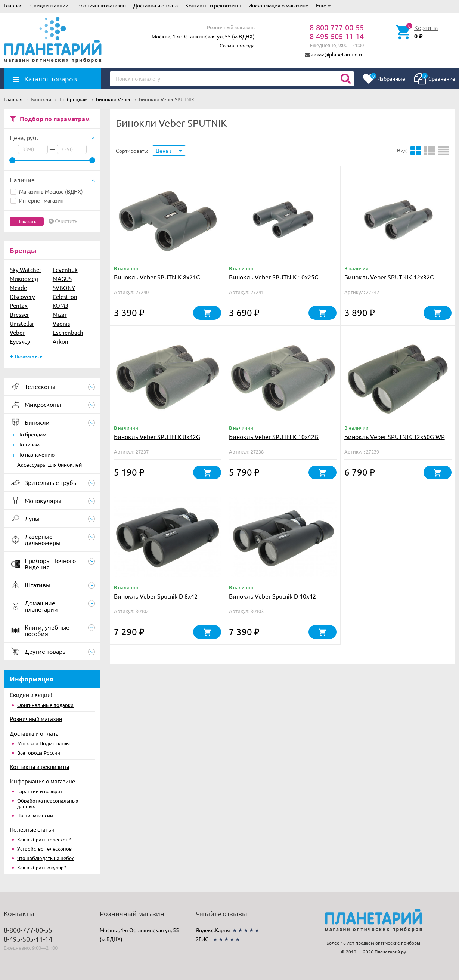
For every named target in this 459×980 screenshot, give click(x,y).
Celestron (65, 296)
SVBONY (64, 287)
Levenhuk (65, 270)
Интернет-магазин (37, 200)
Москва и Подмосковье (44, 743)
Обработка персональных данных (48, 803)
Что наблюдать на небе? (45, 858)
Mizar (60, 314)
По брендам (32, 434)
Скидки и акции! (50, 5)
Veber (17, 332)
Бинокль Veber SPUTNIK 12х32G (389, 277)
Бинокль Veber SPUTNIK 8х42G (157, 436)
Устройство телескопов (44, 849)
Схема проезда (237, 45)
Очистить (66, 221)
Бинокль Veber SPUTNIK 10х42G (274, 436)
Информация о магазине (278, 5)
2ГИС (202, 939)
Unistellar (22, 323)
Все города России (39, 753)
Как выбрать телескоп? (44, 839)
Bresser (19, 314)
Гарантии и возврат (40, 791)
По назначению (36, 454)
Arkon (61, 341)
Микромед (24, 279)
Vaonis (61, 323)
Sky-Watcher (26, 270)
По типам (28, 444)
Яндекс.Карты (213, 930)
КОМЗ (61, 305)
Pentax (19, 305)
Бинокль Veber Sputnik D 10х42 (272, 596)
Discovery (22, 296)
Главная (13, 5)
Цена (164, 151)
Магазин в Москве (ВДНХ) (47, 191)
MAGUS (62, 279)
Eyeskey (20, 341)
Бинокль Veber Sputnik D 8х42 (156, 596)
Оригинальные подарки (45, 705)
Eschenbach (68, 332)
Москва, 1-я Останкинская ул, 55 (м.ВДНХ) (203, 36)
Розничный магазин (102, 5)
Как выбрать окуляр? (41, 867)
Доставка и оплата (156, 5)
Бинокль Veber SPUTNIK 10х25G (274, 277)
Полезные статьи (32, 829)
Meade (18, 287)
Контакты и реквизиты (213, 5)
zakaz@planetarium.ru (337, 54)
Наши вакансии (35, 815)
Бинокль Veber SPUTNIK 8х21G (157, 277)
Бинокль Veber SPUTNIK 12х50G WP (395, 436)
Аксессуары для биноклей (49, 464)
